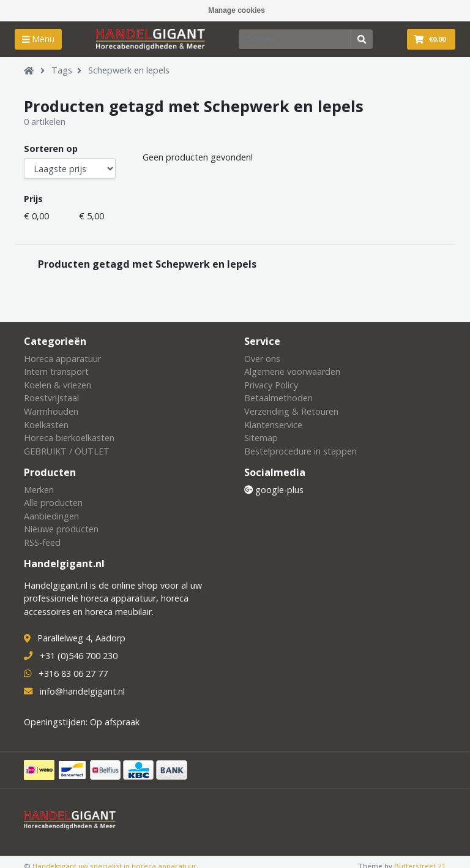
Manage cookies (237, 10)
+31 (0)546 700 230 (79, 656)
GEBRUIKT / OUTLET (67, 451)
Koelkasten (46, 425)
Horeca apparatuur (62, 359)
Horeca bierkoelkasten (69, 438)
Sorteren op (51, 149)
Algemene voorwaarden (292, 372)
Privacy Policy (271, 385)
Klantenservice (273, 425)
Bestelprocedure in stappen (300, 451)
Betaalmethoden (278, 398)
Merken (39, 490)
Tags (62, 70)
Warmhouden (51, 411)
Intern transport (56, 372)
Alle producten (53, 503)
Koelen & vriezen (58, 385)
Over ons (262, 359)
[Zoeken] (295, 39)
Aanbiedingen (51, 516)
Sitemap (261, 438)
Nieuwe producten (61, 529)
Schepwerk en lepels (129, 70)
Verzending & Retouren (291, 411)
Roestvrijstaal (51, 398)
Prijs (33, 199)
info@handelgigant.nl (82, 691)
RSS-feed (42, 542)
